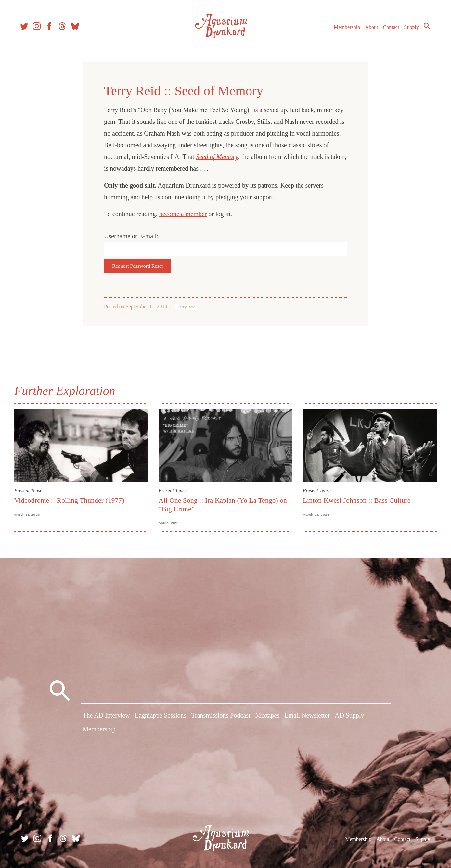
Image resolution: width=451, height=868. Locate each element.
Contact (389, 29)
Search (425, 28)
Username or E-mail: (131, 236)
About (369, 29)
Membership (345, 29)
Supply (410, 29)
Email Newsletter (307, 716)
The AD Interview (106, 716)
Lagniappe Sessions (161, 716)
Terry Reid (187, 307)
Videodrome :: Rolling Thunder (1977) (69, 500)
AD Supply (349, 716)
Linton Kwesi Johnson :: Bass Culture (357, 500)
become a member (183, 214)
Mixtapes (267, 716)
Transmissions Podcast (221, 716)
